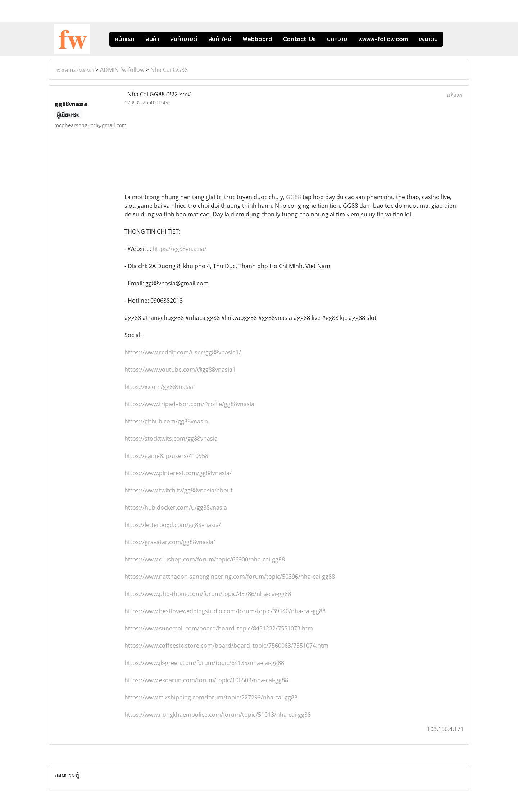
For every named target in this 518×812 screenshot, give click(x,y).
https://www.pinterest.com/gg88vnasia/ (178, 473)
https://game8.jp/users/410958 (166, 456)
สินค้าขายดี (184, 39)
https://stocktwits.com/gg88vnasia (171, 439)
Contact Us (299, 39)
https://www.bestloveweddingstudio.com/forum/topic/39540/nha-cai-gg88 (225, 611)
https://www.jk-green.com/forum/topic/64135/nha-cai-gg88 (204, 663)
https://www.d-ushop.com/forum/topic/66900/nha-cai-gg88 (205, 559)
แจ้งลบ (455, 95)
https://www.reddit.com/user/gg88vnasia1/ (183, 352)
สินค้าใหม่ (220, 39)
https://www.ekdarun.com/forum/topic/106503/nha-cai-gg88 (206, 680)
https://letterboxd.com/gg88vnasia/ (173, 525)
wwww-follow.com (383, 39)
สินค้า (152, 39)
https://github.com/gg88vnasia (166, 421)
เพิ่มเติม (428, 39)
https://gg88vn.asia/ (180, 249)
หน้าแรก (125, 39)
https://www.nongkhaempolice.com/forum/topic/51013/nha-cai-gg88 (218, 715)
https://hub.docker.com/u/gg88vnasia (176, 508)
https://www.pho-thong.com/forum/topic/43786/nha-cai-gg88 (208, 594)
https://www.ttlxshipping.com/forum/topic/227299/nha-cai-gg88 (211, 697)
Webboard (257, 39)
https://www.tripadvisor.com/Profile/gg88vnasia (189, 404)
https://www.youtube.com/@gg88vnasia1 (180, 370)
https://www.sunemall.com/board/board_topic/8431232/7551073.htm (219, 628)
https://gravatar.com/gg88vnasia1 (171, 542)
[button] (454, 39)
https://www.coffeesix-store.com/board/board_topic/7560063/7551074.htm (226, 646)
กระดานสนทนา (74, 70)
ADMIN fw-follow (122, 70)
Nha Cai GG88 (169, 70)
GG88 (294, 197)
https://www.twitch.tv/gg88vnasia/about (179, 490)
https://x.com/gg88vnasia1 (160, 387)
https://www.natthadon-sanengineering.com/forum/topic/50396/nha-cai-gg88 (230, 577)
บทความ (337, 39)
